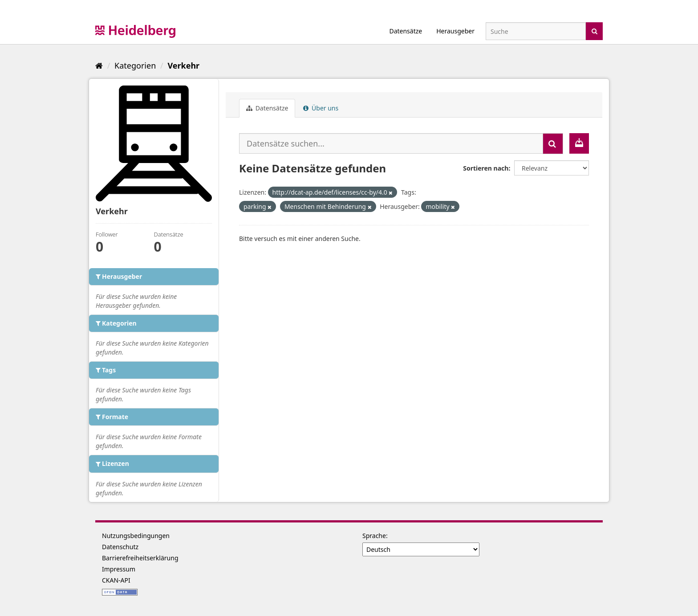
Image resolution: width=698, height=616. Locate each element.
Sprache (374, 536)
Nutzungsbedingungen (136, 536)
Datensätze (406, 31)
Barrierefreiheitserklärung (140, 558)
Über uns (321, 108)
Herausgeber (455, 31)
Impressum (119, 569)
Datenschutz (120, 547)
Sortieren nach (486, 168)
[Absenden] (595, 31)
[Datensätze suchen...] (391, 143)
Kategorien (135, 65)
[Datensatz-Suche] (536, 31)
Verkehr (183, 65)
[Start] (99, 65)
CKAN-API (116, 580)
